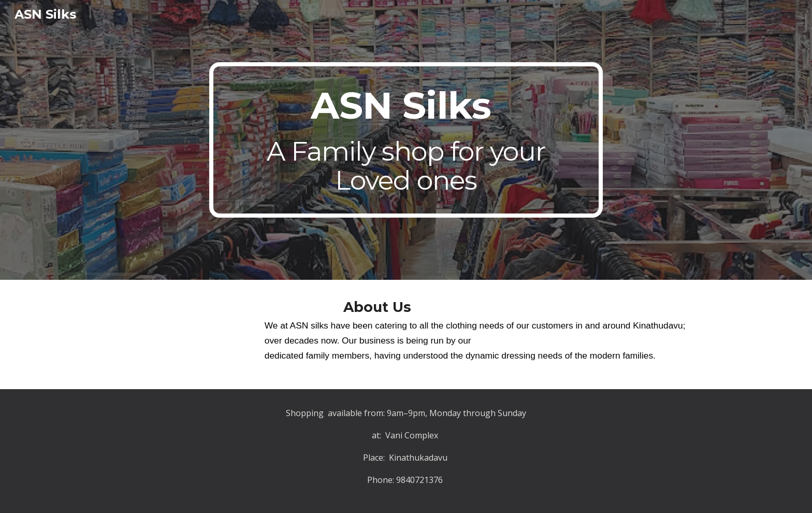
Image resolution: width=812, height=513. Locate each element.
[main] (406, 140)
